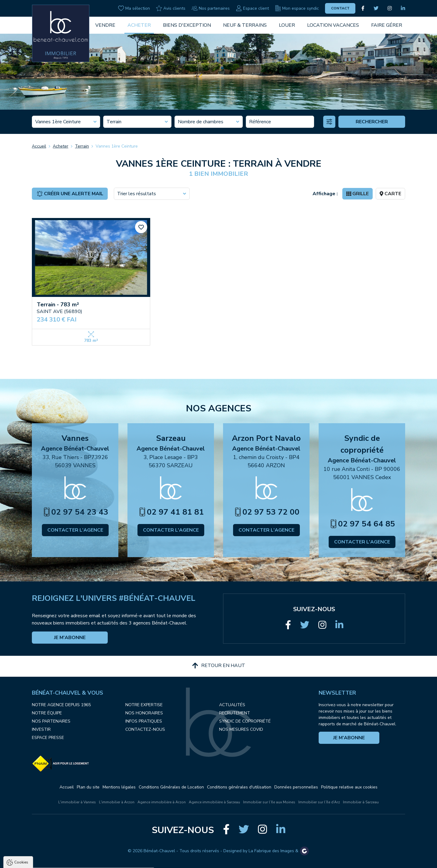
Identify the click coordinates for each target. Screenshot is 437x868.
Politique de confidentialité (36, 847)
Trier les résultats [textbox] (137, 194)
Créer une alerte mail (70, 194)
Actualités (232, 705)
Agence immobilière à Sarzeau (214, 802)
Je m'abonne (70, 638)
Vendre (105, 25)
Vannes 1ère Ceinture (117, 146)
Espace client (252, 8)
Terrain (82, 146)
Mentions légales (119, 787)
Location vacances (333, 25)
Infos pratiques (144, 721)
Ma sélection (134, 8)
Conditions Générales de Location (171, 787)
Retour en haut (219, 665)
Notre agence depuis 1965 (61, 705)
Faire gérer (387, 25)
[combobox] (66, 122)
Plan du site (88, 787)
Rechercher (372, 122)
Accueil (39, 146)
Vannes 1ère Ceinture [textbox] (58, 122)
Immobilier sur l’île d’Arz (319, 802)
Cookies (21, 792)
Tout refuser (81, 862)
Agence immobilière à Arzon (162, 802)
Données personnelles (296, 787)
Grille (357, 194)
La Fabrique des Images (271, 851)
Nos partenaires (211, 8)
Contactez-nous (145, 729)
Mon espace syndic (297, 8)
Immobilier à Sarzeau (361, 802)
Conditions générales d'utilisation (239, 787)
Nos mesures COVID (241, 729)
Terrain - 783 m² (58, 305)
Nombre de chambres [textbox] (201, 122)
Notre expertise (144, 705)
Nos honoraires (144, 713)
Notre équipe (47, 713)
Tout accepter (43, 862)
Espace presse (48, 738)
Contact (340, 8)
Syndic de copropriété (245, 721)
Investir (41, 729)
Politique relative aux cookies (349, 787)
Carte (390, 194)
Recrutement (235, 713)
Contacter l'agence (75, 530)
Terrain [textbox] (114, 122)
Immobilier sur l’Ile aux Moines (269, 802)
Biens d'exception (187, 25)
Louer (287, 25)
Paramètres (117, 862)
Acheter (139, 25)
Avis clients (171, 8)
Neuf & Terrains (245, 25)
